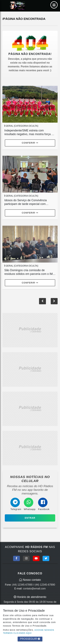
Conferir (30, 143)
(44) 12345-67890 (22, 585)
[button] (54, 301)
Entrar (30, 518)
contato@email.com (34, 589)
